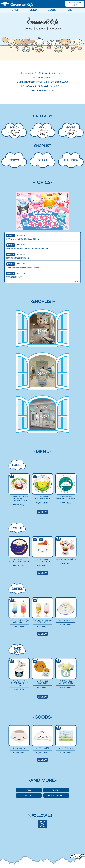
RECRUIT (56, 790)
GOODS (52, 10)
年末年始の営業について (14, 277)
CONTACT (29, 795)
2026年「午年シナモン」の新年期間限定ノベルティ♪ (23, 268)
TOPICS (14, 10)
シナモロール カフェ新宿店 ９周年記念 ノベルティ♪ (23, 239)
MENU (33, 10)
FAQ (29, 790)
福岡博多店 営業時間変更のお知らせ (18, 258)
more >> (77, 281)
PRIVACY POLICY (56, 795)
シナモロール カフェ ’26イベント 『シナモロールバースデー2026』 (28, 249)
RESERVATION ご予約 (75, 4)
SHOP (71, 10)
